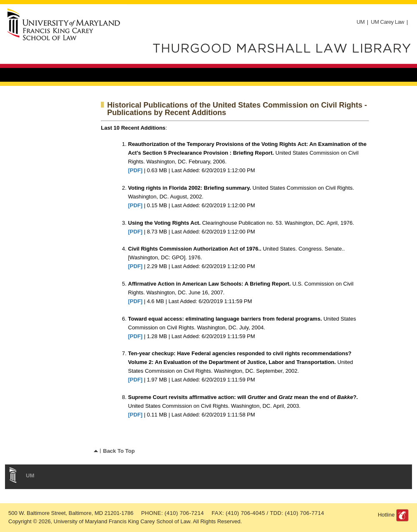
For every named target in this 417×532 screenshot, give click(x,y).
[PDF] (135, 170)
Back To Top (119, 451)
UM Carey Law (387, 22)
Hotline (386, 515)
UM (360, 22)
